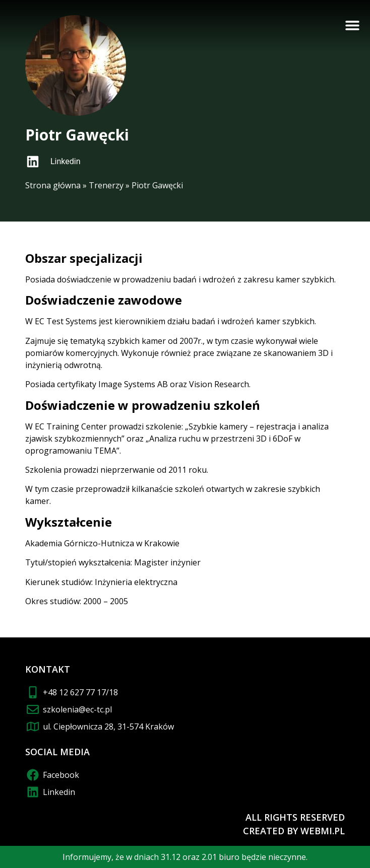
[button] (352, 25)
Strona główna (53, 185)
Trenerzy (106, 185)
